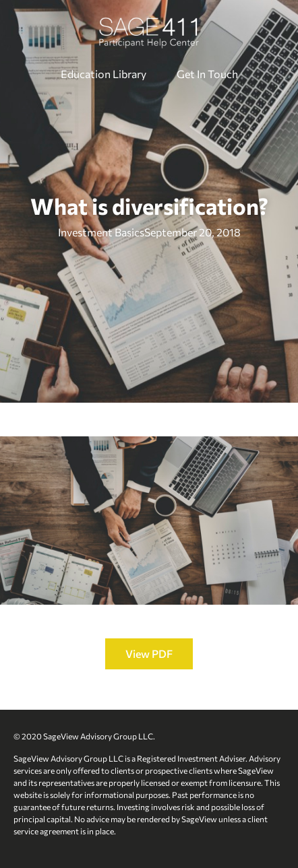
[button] (149, 654)
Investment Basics (101, 232)
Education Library (103, 74)
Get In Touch (207, 74)
